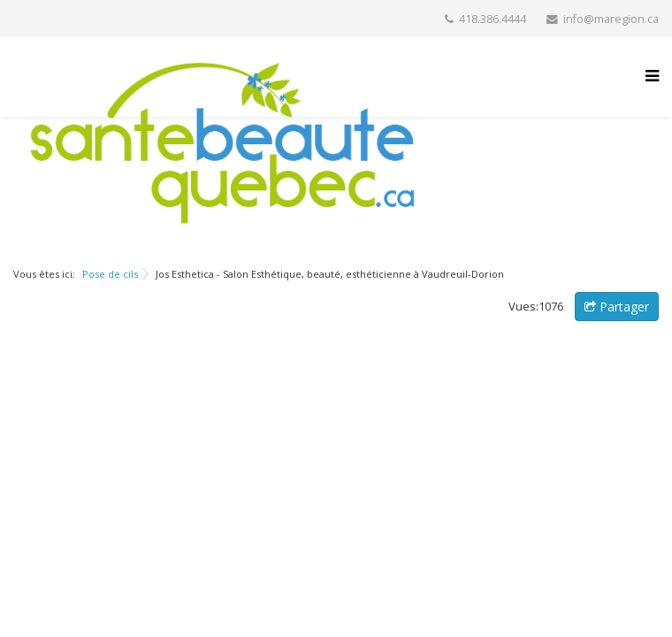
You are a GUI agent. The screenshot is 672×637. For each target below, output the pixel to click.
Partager (617, 307)
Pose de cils (110, 274)
